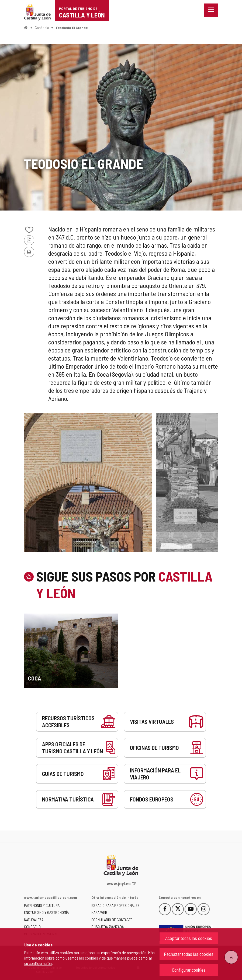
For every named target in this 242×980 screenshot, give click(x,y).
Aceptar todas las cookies (189, 938)
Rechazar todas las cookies (189, 954)
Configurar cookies (189, 970)
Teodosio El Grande (72, 28)
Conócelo (42, 28)
